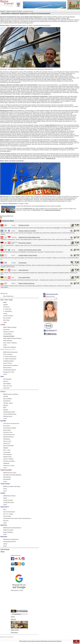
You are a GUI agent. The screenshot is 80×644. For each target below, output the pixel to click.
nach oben (76, 643)
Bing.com (13, 619)
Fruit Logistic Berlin (24, 278)
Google (13, 617)
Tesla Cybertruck (23, 270)
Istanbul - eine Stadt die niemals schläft (30, 250)
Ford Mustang (22, 263)
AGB (42, 641)
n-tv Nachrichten (16, 614)
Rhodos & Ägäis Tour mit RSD (27, 231)
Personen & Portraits (17, 11)
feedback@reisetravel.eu (53, 210)
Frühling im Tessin (24, 225)
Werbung (59, 641)
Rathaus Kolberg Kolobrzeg (26, 283)
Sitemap (38, 641)
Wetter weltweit (15, 630)
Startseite (3, 11)
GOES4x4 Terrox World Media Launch (29, 237)
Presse (29, 641)
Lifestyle (8, 11)
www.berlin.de (51, 158)
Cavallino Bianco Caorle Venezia (28, 255)
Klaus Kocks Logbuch (25, 243)
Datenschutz (47, 641)
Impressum (54, 641)
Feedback (24, 641)
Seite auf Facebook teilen (52, 294)
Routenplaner (14, 632)
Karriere (34, 641)
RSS (20, 641)
